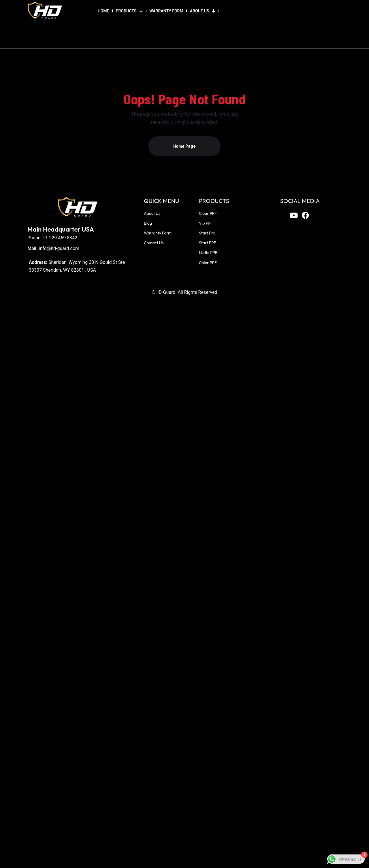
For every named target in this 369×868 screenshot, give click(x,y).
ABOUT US (203, 11)
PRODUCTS (129, 11)
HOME (103, 11)
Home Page (184, 146)
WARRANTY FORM (166, 11)
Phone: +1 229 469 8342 (52, 238)
